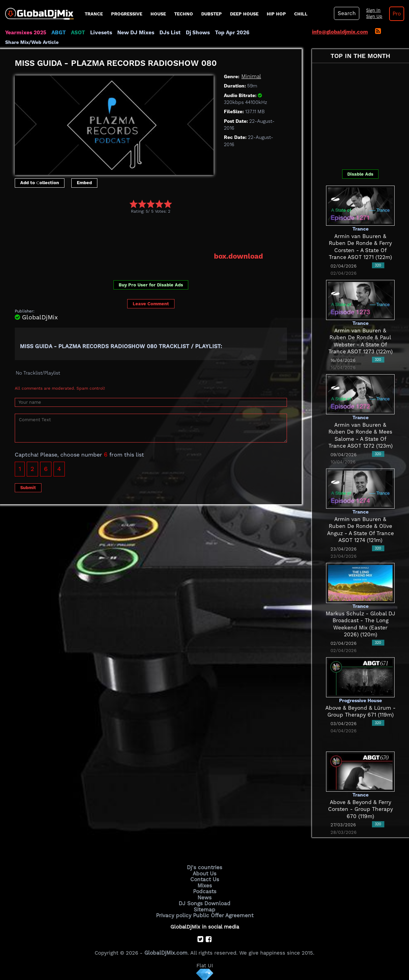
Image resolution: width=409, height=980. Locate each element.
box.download (239, 256)
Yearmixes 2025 (25, 33)
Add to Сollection (40, 183)
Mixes (205, 885)
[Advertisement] (140, 233)
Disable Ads (360, 174)
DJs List (167, 33)
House (158, 14)
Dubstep (212, 14)
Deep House (244, 14)
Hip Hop (276, 14)
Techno (184, 14)
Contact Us (205, 879)
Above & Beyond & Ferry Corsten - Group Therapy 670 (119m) (360, 809)
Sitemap (205, 908)
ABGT (57, 33)
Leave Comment (151, 303)
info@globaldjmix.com (340, 32)
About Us (204, 873)
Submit (28, 487)
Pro (395, 14)
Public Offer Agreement (222, 914)
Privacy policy (175, 914)
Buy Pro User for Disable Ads (151, 285)
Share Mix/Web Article (32, 42)
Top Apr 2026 (228, 33)
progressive (127, 14)
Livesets (99, 33)
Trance (94, 14)
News (204, 897)
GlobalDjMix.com (166, 951)
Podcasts (204, 891)
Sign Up (373, 16)
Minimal (251, 76)
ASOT (77, 33)
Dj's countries (205, 867)
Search (346, 13)
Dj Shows (194, 33)
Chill (301, 14)
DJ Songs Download (205, 902)
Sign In (372, 10)
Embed (84, 183)
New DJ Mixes (133, 33)
